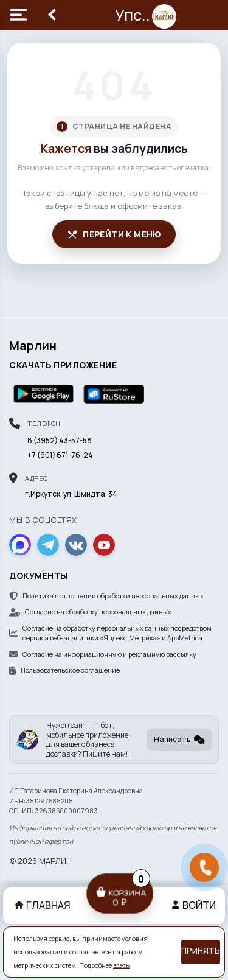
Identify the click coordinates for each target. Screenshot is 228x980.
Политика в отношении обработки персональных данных (106, 596)
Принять (201, 951)
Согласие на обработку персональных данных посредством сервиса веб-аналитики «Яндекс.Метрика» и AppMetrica (110, 633)
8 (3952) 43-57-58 (60, 440)
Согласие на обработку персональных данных (90, 611)
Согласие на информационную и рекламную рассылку (103, 654)
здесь (121, 965)
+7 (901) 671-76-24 (60, 455)
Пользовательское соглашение (64, 670)
